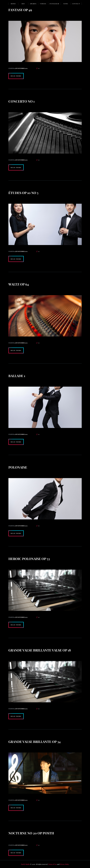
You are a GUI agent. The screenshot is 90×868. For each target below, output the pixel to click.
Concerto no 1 (21, 101)
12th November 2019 (21, 68)
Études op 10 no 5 (23, 193)
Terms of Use (52, 864)
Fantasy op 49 (20, 10)
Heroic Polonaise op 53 (29, 559)
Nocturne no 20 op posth (31, 833)
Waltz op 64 (19, 284)
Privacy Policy (64, 864)
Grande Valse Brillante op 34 (34, 742)
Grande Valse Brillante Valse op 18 (40, 650)
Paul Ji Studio (25, 864)
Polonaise (18, 467)
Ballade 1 (17, 376)
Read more (16, 76)
